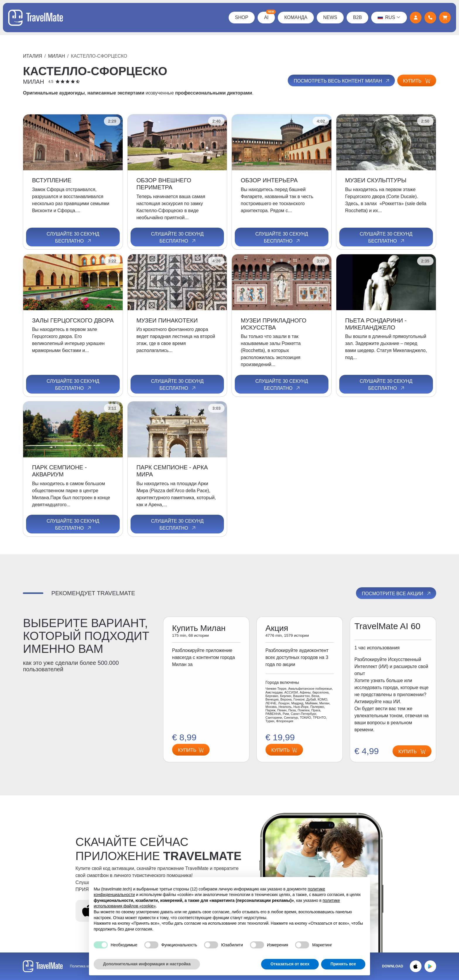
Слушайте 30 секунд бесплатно (73, 238)
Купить (417, 81)
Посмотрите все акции (397, 593)
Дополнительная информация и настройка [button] (147, 964)
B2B (357, 17)
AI (269, 16)
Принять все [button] (343, 964)
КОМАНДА (296, 17)
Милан (56, 56)
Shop (241, 17)
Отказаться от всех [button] (290, 964)
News (330, 17)
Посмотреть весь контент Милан (341, 81)
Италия (32, 56)
